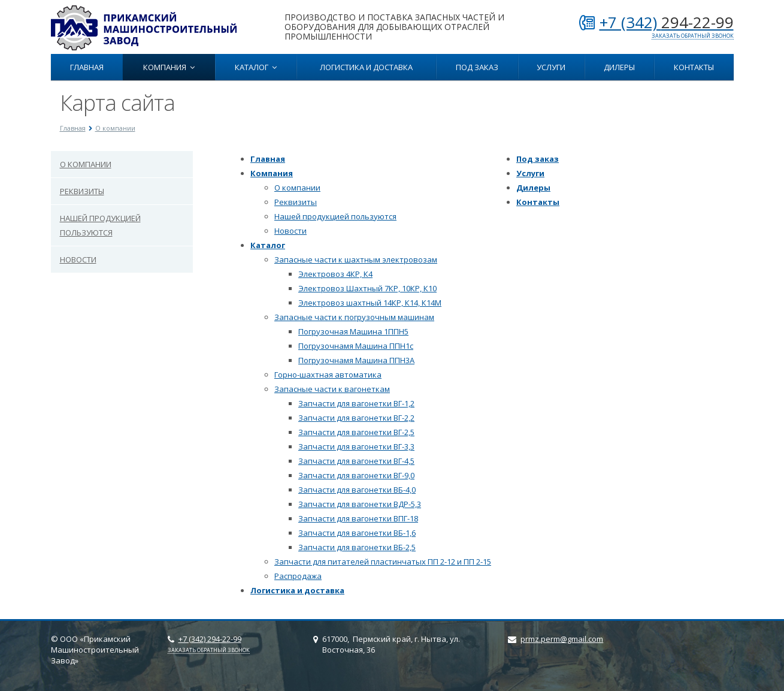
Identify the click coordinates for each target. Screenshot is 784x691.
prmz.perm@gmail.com (562, 639)
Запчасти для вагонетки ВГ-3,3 (356, 446)
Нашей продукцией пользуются (100, 225)
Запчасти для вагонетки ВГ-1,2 (356, 403)
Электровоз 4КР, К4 (335, 274)
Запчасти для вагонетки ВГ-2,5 (356, 432)
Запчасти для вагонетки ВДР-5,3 (360, 504)
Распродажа (298, 576)
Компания (169, 67)
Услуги (551, 67)
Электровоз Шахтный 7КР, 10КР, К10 (367, 288)
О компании (86, 164)
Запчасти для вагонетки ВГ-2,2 (356, 418)
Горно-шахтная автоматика (328, 375)
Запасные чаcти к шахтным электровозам (356, 259)
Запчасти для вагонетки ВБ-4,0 (357, 490)
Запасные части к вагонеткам (332, 389)
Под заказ (477, 67)
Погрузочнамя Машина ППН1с (356, 346)
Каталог (256, 67)
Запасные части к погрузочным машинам (354, 317)
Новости (78, 259)
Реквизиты (82, 191)
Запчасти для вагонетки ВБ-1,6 (357, 533)
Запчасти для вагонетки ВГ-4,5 (356, 461)
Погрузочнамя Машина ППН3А (356, 360)
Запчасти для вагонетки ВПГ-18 (358, 518)
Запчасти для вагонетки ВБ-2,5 (357, 547)
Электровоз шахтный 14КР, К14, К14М (370, 303)
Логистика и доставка (366, 67)
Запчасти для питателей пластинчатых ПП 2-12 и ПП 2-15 (383, 562)
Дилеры (619, 67)
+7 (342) (667, 22)
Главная (87, 67)
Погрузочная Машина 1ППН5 (353, 331)
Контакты (694, 67)
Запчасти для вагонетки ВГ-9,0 (356, 475)
